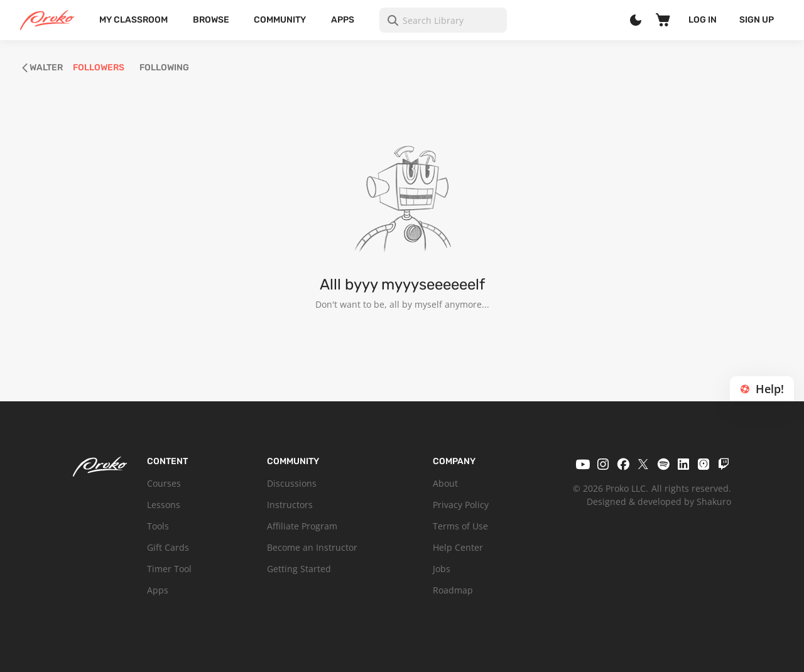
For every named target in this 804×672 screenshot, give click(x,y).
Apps (343, 20)
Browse (211, 20)
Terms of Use (460, 526)
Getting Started (299, 569)
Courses (164, 483)
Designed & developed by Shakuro (659, 501)
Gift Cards (168, 547)
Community (280, 20)
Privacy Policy (461, 505)
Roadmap (453, 590)
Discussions (292, 483)
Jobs (442, 569)
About (445, 483)
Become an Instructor (312, 547)
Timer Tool (169, 569)
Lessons (164, 505)
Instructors (290, 505)
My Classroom (133, 20)
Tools (158, 526)
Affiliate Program (302, 526)
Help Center (458, 547)
